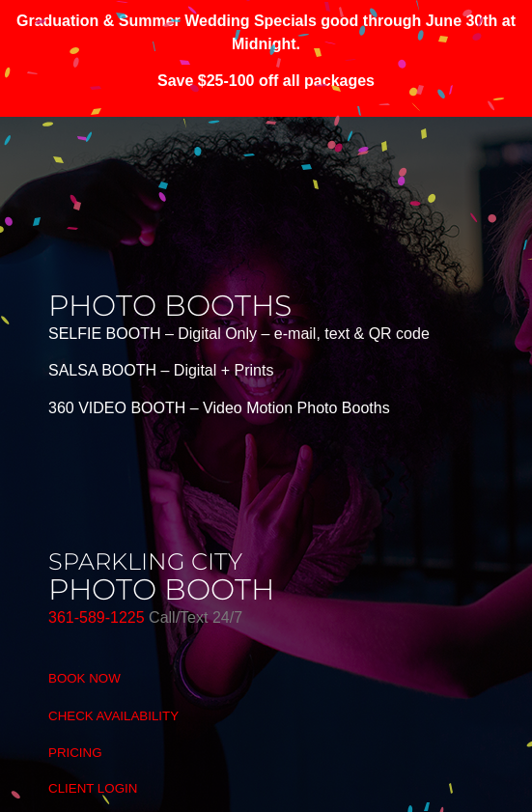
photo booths (170, 306)
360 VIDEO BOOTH (117, 408)
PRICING (75, 753)
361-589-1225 (98, 617)
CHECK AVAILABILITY (113, 716)
